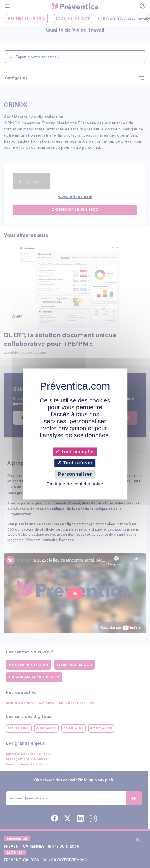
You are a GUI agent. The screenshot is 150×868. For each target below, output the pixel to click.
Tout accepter (75, 452)
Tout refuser (75, 463)
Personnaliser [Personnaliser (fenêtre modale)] (75, 474)
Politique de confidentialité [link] (75, 484)
